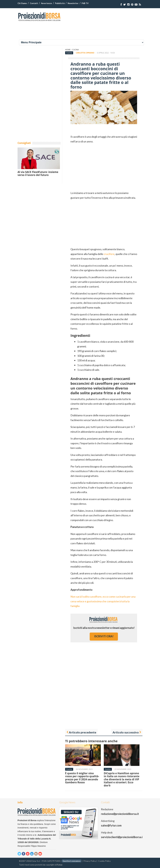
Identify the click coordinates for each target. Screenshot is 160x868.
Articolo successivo (126, 732)
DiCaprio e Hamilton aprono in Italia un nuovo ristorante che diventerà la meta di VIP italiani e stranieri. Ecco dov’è (122, 779)
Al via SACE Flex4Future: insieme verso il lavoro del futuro (38, 173)
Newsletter (73, 3)
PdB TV (85, 3)
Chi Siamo (22, 3)
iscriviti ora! (104, 636)
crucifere (109, 254)
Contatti (34, 3)
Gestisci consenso (72, 861)
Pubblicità (60, 3)
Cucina (76, 50)
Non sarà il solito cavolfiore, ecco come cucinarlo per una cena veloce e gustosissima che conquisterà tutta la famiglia (103, 601)
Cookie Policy (104, 861)
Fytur (60, 865)
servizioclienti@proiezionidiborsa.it (122, 837)
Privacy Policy (90, 861)
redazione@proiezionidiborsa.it (120, 814)
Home (68, 50)
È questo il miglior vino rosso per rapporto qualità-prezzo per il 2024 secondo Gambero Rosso (82, 778)
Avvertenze (46, 3)
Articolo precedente (83, 732)
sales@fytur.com (111, 825)
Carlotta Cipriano (85, 53)
